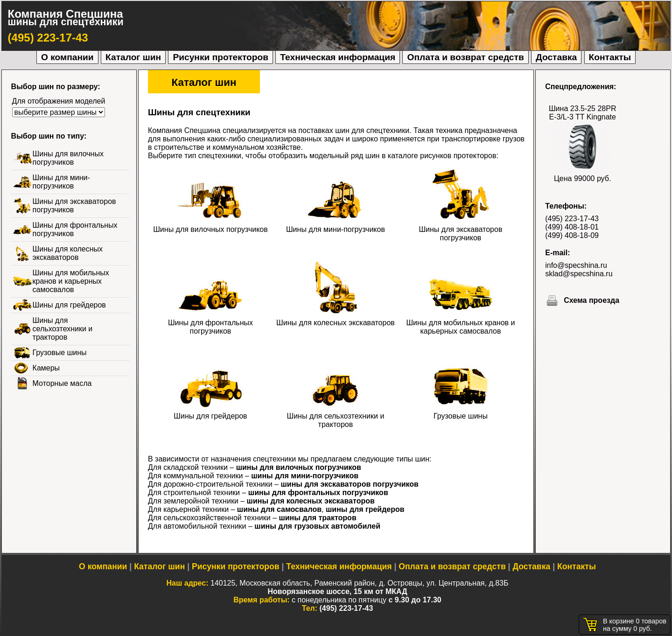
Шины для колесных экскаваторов (336, 318)
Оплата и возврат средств (465, 57)
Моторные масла (62, 383)
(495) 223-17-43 (48, 38)
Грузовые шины (461, 412)
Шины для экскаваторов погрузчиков (460, 229)
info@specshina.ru (576, 265)
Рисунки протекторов (220, 57)
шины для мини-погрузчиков (305, 476)
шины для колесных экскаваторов (311, 501)
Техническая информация (338, 57)
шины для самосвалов (279, 509)
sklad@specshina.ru (579, 274)
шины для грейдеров (365, 509)
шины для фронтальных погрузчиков (318, 493)
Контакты (610, 57)
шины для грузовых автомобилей (317, 526)
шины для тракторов (317, 518)
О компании (67, 57)
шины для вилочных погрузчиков (299, 467)
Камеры (46, 368)
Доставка (556, 57)
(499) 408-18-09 (572, 235)
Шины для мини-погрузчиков (336, 225)
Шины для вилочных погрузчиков (210, 225)
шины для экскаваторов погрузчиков (349, 484)
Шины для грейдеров (210, 412)
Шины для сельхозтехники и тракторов (336, 416)
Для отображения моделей (59, 101)
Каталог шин (133, 57)
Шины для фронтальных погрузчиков (210, 323)
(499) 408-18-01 (572, 227)
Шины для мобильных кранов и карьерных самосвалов (460, 323)
